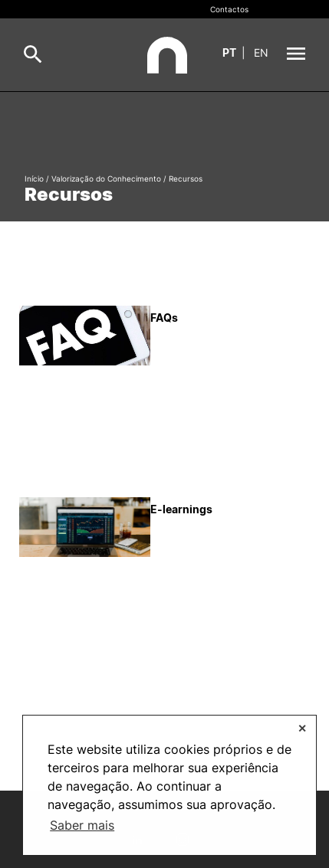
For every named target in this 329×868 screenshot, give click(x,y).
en (261, 52)
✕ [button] (302, 728)
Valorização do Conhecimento (106, 179)
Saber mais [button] (82, 825)
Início (34, 179)
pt (229, 52)
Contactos (229, 9)
